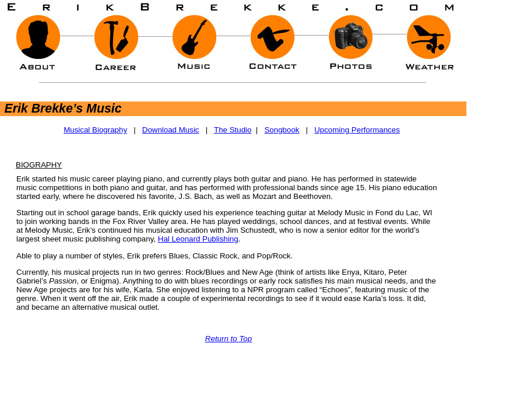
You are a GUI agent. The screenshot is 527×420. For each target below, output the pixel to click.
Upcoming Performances (357, 130)
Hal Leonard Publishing (198, 239)
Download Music (171, 130)
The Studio (233, 130)
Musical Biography (95, 130)
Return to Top (229, 339)
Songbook (282, 130)
